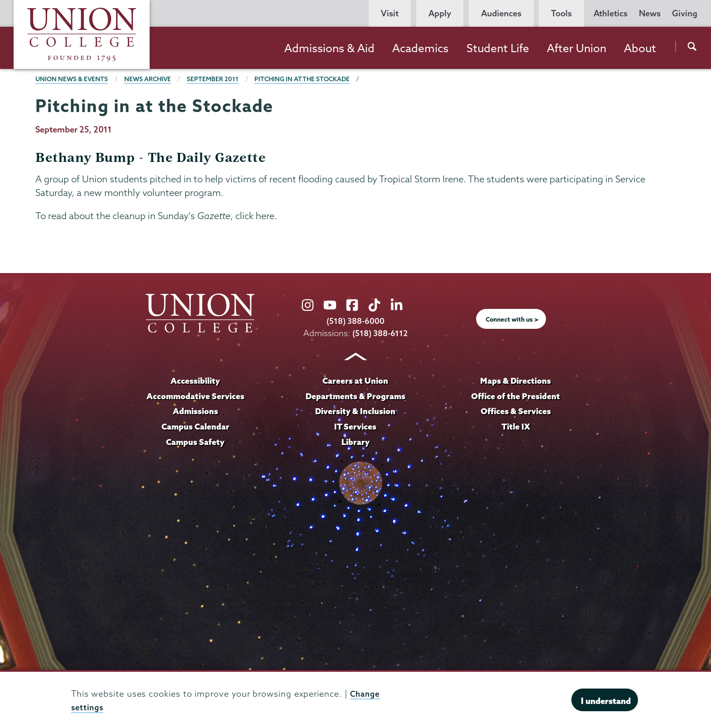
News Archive (150, 79)
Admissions (195, 411)
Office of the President (516, 396)
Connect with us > (512, 319)
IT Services (355, 426)
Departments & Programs (355, 396)
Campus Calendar (195, 426)
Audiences (501, 13)
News (650, 13)
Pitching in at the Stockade (307, 79)
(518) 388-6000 (355, 321)
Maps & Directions (516, 381)
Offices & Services (516, 411)
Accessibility (195, 381)
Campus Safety (195, 442)
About (640, 48)
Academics (420, 48)
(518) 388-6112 (380, 333)
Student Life (498, 48)
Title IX (516, 426)
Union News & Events (73, 79)
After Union (577, 48)
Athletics (611, 13)
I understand (606, 701)
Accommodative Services (195, 396)
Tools (561, 13)
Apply (440, 13)
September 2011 (216, 79)
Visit (390, 13)
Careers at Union (355, 381)
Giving (685, 13)
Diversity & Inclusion (355, 411)
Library (355, 442)
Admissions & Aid (329, 48)
